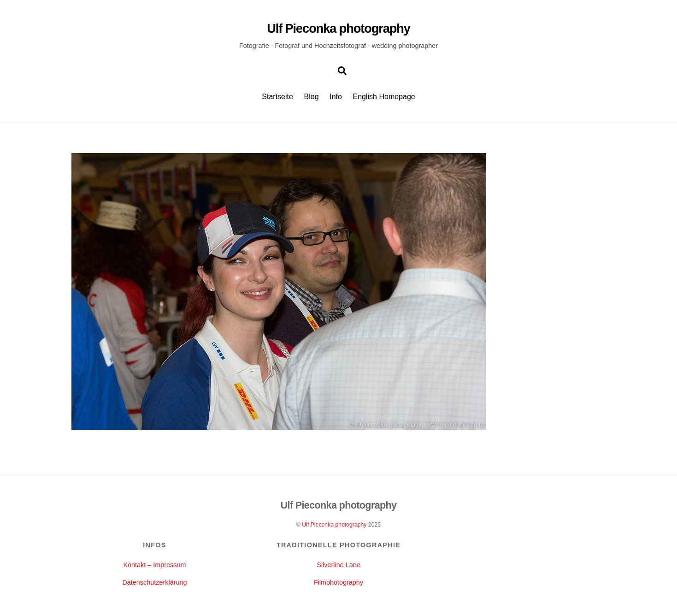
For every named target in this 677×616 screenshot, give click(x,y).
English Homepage (384, 97)
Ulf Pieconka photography (334, 525)
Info (336, 97)
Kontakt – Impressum (154, 565)
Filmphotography (338, 582)
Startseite (277, 97)
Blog (312, 97)
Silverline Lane (338, 565)
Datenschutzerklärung (154, 582)
